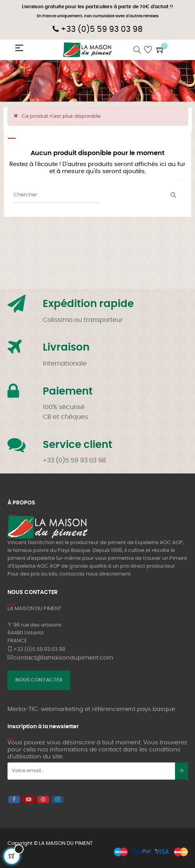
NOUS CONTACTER (39, 680)
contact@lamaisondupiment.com (63, 658)
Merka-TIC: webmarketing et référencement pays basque (91, 709)
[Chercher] (57, 195)
